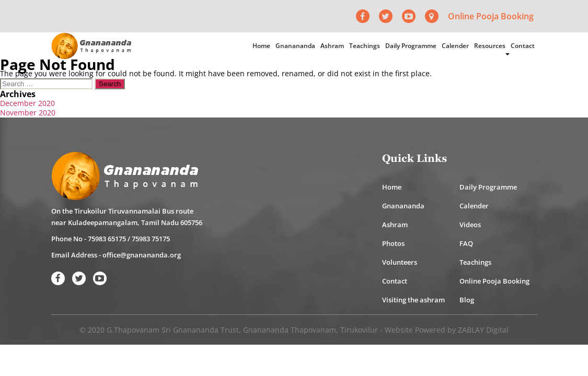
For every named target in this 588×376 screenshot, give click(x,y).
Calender (455, 46)
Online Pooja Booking (491, 16)
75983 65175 (107, 239)
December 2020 (27, 103)
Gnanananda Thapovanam (290, 330)
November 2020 (28, 113)
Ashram (332, 46)
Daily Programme (411, 46)
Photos (393, 243)
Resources (490, 46)
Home (261, 46)
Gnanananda (295, 46)
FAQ (466, 243)
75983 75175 (151, 239)
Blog (467, 300)
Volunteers (400, 262)
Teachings (365, 46)
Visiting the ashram (413, 300)
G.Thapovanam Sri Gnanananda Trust (173, 330)
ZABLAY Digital (483, 330)
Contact (523, 46)
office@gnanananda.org (142, 255)
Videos (470, 225)
